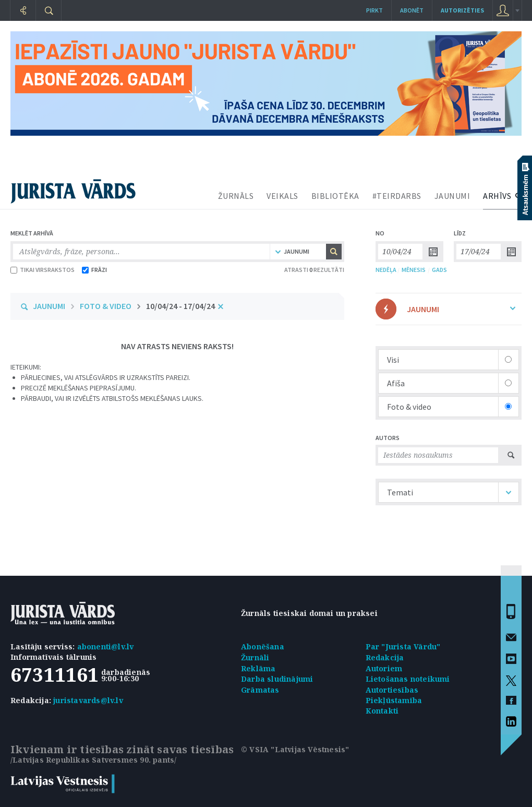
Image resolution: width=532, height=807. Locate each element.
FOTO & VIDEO (106, 306)
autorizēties (462, 10)
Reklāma (258, 668)
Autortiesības (392, 690)
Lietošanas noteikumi (408, 679)
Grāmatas (260, 690)
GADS (439, 270)
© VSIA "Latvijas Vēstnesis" (295, 749)
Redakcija (385, 657)
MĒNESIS (414, 270)
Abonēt (412, 10)
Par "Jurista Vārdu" (403, 646)
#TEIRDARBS (397, 196)
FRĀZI (94, 270)
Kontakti (382, 711)
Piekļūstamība (394, 700)
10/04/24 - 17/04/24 (180, 306)
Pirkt (374, 10)
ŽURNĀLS (236, 196)
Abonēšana (263, 646)
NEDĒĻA (386, 270)
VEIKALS (282, 196)
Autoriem (384, 668)
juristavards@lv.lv (88, 700)
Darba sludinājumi (277, 679)
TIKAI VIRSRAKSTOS (43, 270)
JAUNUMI (452, 196)
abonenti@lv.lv (106, 646)
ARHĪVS (497, 196)
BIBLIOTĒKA (335, 196)
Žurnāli (255, 657)
